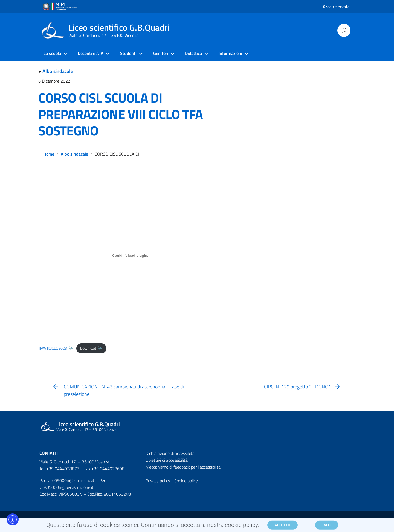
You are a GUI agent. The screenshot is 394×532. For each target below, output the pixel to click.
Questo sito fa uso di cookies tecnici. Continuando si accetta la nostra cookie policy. (153, 526)
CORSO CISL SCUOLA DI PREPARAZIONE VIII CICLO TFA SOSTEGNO (121, 114)
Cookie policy (186, 481)
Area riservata (336, 7)
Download (88, 348)
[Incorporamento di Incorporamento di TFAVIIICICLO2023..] (130, 256)
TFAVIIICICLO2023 (53, 348)
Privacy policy (158, 481)
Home (49, 154)
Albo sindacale (58, 71)
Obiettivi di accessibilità (167, 460)
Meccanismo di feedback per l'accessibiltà (183, 467)
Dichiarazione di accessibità (170, 453)
